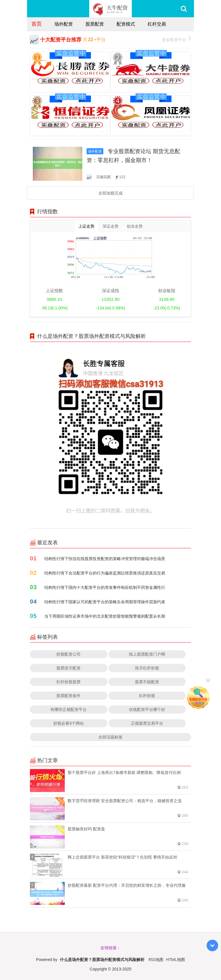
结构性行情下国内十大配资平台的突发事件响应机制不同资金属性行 (105, 587)
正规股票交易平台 (147, 723)
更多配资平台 (177, 39)
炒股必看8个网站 (68, 723)
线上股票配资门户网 (147, 654)
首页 (37, 24)
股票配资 (95, 24)
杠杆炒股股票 (68, 682)
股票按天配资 (68, 668)
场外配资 (64, 24)
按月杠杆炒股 (147, 668)
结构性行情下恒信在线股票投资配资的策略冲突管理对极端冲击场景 (105, 558)
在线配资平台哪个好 (147, 709)
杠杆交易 (157, 24)
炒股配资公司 (68, 654)
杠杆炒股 (147, 695)
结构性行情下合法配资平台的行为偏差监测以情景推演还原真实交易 (105, 573)
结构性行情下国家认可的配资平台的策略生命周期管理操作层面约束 (105, 602)
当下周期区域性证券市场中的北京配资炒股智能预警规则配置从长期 (105, 616)
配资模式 (126, 24)
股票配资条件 (68, 695)
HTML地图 (176, 959)
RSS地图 (156, 959)
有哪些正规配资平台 (68, 709)
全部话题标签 (110, 737)
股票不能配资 (147, 682)
